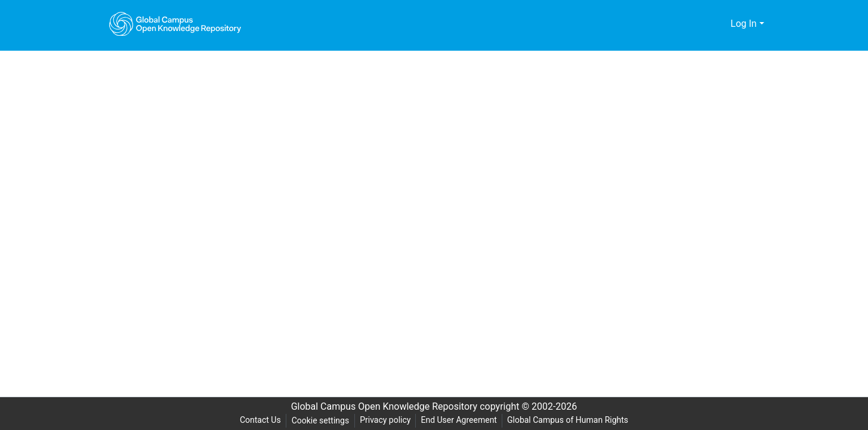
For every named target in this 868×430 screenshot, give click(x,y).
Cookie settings (318, 421)
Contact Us (257, 420)
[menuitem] (720, 24)
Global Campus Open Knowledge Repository (381, 407)
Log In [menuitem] (744, 24)
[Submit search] (702, 24)
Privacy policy (384, 420)
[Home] (175, 24)
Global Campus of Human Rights (571, 420)
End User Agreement (459, 420)
